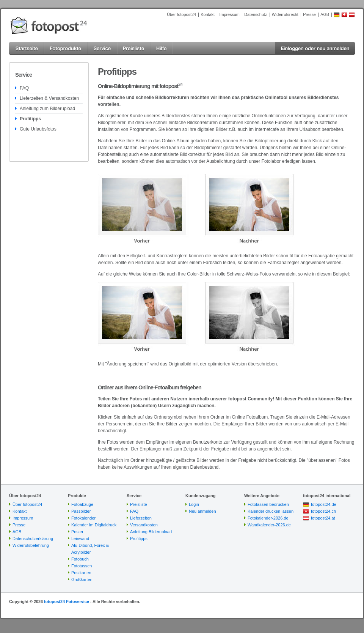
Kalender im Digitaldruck (94, 525)
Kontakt (208, 14)
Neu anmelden (202, 511)
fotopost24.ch (323, 511)
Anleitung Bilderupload (151, 532)
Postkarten (81, 573)
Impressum (229, 14)
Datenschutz (256, 14)
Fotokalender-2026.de (268, 518)
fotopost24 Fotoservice (67, 602)
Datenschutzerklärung (33, 539)
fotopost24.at (323, 518)
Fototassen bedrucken (268, 504)
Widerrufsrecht (285, 14)
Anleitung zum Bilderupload (47, 109)
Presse (309, 14)
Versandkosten (144, 525)
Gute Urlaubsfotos (38, 129)
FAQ (24, 88)
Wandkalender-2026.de (269, 525)
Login (194, 504)
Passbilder (81, 511)
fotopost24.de (324, 504)
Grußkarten (82, 579)
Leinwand (80, 539)
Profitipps (30, 119)
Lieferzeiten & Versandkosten (49, 98)
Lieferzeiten (141, 518)
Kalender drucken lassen (271, 511)
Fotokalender (83, 518)
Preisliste (139, 504)
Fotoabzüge (82, 504)
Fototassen (82, 566)
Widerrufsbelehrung (31, 545)
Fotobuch (80, 559)
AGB (325, 14)
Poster (77, 532)
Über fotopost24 (181, 14)
